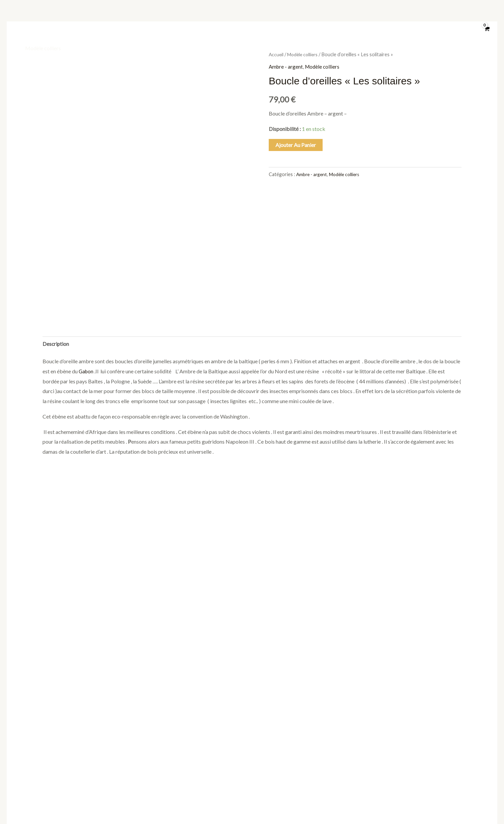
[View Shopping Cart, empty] (486, 32)
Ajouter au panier (296, 145)
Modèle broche (374, 16)
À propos (109, 16)
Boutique (36, 16)
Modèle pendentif (270, 16)
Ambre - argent (286, 66)
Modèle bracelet (323, 16)
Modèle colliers (43, 48)
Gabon (86, 284)
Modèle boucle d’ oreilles (434, 16)
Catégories (72, 16)
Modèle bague (220, 16)
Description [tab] (56, 256)
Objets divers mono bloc (161, 16)
